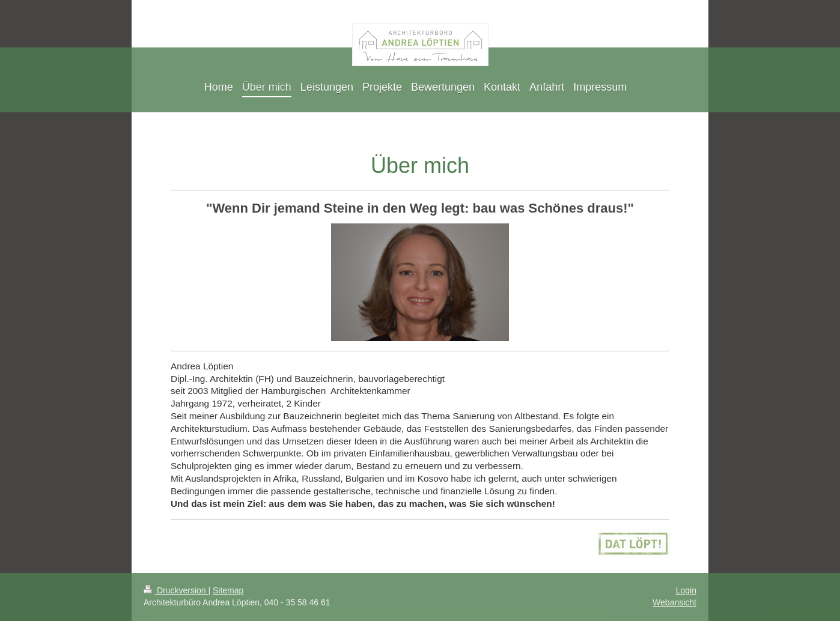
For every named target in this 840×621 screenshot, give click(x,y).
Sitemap (228, 590)
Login (686, 590)
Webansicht (674, 602)
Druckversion (176, 590)
